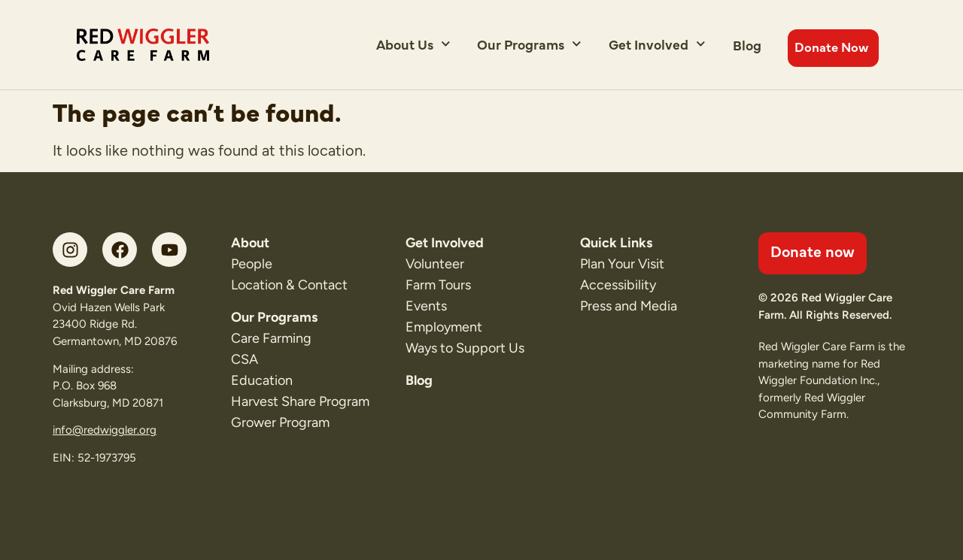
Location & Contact (289, 285)
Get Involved (657, 44)
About (250, 243)
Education (262, 380)
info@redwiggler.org (105, 430)
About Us (413, 44)
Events (426, 306)
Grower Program (280, 422)
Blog (747, 45)
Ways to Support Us (465, 348)
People (252, 264)
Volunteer (435, 264)
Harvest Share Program (300, 401)
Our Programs (529, 44)
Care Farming (271, 338)
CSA (245, 359)
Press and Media (629, 306)
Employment (444, 327)
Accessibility (618, 285)
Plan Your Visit (622, 264)
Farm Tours (438, 285)
